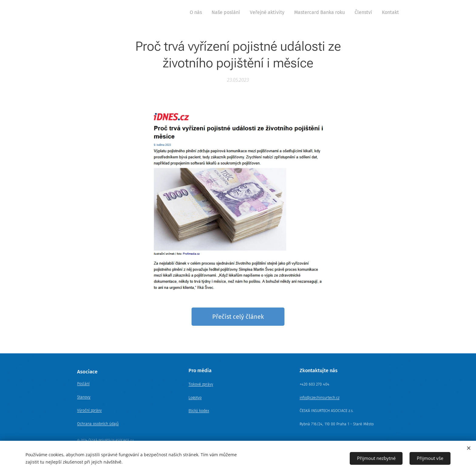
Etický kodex (199, 411)
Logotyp (195, 397)
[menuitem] (197, 12)
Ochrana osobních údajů (98, 423)
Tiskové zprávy (201, 384)
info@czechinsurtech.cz (320, 397)
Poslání (83, 384)
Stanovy (84, 397)
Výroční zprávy (89, 410)
